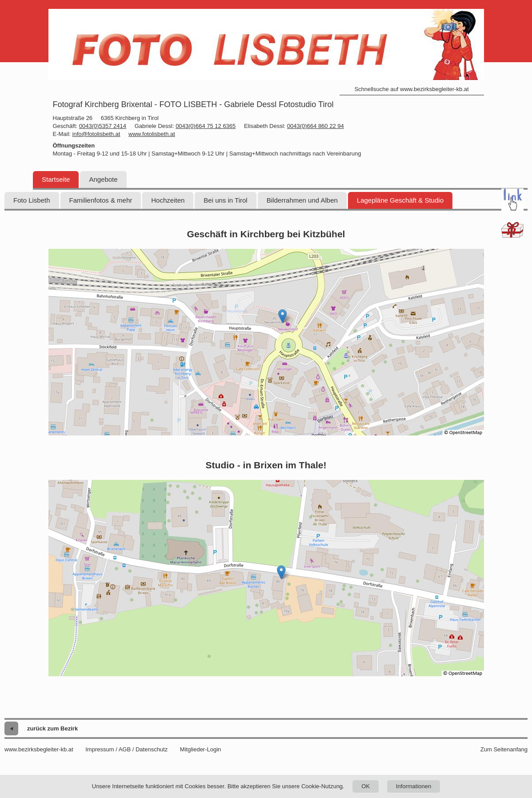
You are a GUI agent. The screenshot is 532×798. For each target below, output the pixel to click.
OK (366, 786)
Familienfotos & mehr (101, 200)
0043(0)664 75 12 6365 (206, 126)
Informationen (414, 786)
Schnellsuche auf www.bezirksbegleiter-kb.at (411, 89)
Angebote (103, 179)
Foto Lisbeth (32, 200)
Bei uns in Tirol (225, 200)
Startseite (56, 179)
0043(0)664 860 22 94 (316, 126)
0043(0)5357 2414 (103, 126)
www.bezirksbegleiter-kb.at (39, 749)
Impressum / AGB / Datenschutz (126, 749)
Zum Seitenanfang (504, 749)
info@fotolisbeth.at (96, 134)
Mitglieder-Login (201, 749)
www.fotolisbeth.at (152, 134)
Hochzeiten (168, 200)
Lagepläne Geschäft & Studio (400, 200)
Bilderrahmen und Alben (302, 200)
